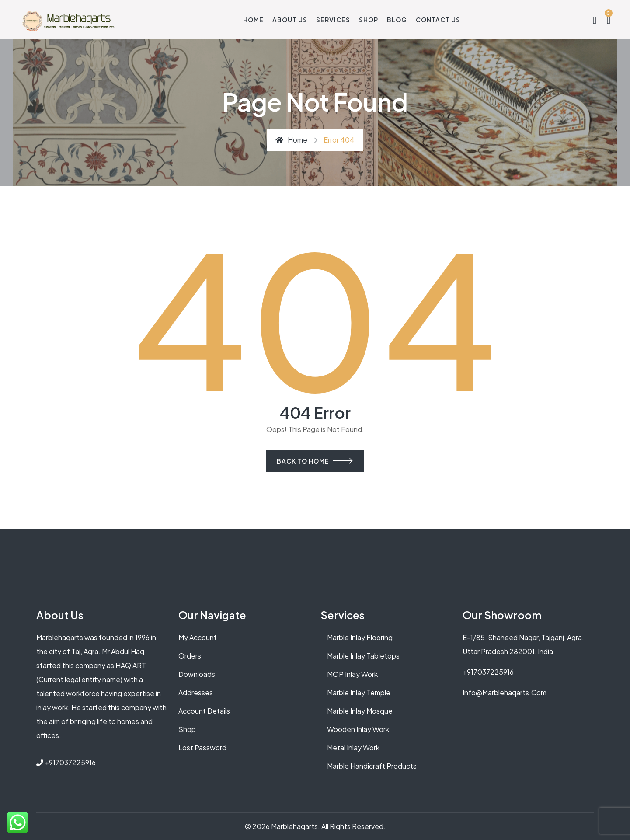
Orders (190, 656)
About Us (290, 20)
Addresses (196, 692)
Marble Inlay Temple (359, 692)
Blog (397, 20)
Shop (369, 20)
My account (198, 637)
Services (333, 20)
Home (253, 20)
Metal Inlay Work (353, 748)
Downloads (197, 674)
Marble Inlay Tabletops (363, 656)
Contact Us (438, 20)
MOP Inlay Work (352, 674)
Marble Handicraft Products (372, 766)
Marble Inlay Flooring (360, 637)
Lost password (202, 748)
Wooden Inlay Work (358, 729)
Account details (204, 711)
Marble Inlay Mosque (360, 711)
